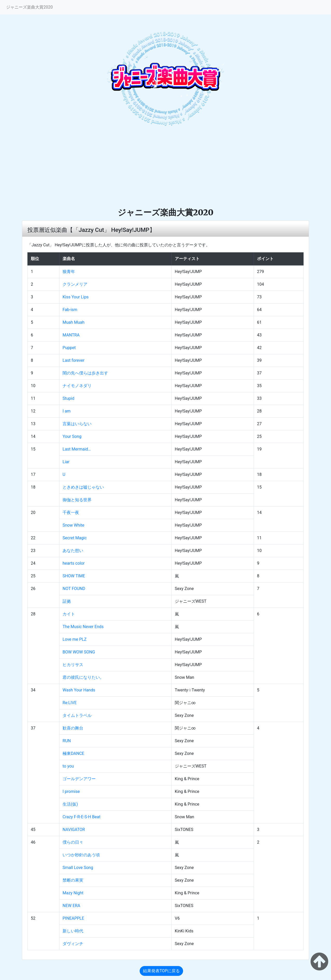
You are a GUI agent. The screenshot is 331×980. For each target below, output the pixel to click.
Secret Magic (75, 538)
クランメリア (75, 284)
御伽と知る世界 (77, 500)
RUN (67, 741)
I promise (71, 791)
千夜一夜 (71, 513)
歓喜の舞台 (73, 728)
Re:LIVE (70, 703)
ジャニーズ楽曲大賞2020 (29, 7)
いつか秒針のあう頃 (81, 855)
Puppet (69, 348)
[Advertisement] (165, 168)
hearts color (74, 563)
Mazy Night (73, 893)
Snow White (73, 525)
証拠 (67, 601)
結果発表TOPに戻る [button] (161, 971)
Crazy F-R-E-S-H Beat (81, 817)
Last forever (74, 360)
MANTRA (71, 335)
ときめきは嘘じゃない (83, 487)
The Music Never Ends (83, 627)
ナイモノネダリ (77, 386)
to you (68, 766)
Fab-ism (70, 310)
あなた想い (73, 551)
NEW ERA (71, 906)
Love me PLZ (75, 639)
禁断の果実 (73, 880)
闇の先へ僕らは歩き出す (85, 373)
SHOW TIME (74, 576)
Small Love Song (78, 868)
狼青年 (69, 272)
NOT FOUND (74, 589)
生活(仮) (70, 804)
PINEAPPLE (73, 918)
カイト (69, 614)
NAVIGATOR (74, 830)
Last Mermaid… (77, 449)
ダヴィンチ (73, 944)
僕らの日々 (73, 842)
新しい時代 (73, 931)
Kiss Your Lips (76, 297)
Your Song (72, 436)
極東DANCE (73, 753)
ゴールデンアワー (79, 779)
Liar (66, 462)
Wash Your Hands (79, 690)
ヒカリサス (73, 665)
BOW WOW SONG (79, 652)
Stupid (68, 398)
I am (67, 411)
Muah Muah (74, 322)
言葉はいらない (77, 424)
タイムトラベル (77, 715)
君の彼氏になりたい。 (83, 677)
